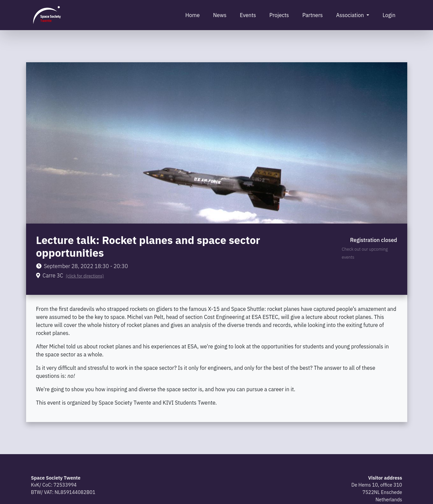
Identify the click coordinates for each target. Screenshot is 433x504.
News (220, 15)
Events (248, 15)
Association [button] (351, 15)
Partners (312, 15)
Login (389, 15)
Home (192, 15)
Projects (279, 15)
